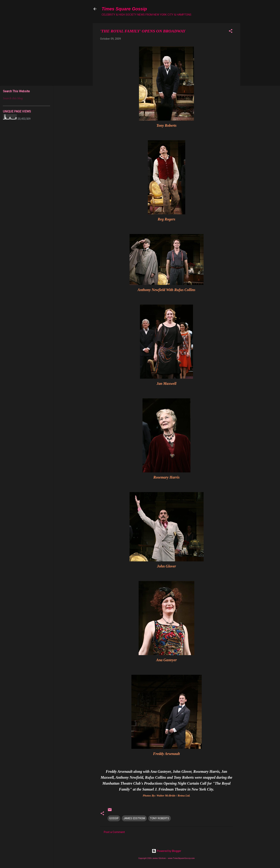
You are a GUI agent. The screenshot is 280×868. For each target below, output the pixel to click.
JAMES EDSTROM (134, 818)
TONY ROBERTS (160, 818)
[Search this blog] (26, 98)
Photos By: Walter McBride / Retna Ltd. (166, 795)
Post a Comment (114, 832)
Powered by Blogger (166, 851)
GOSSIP (114, 818)
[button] (231, 32)
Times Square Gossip (124, 9)
